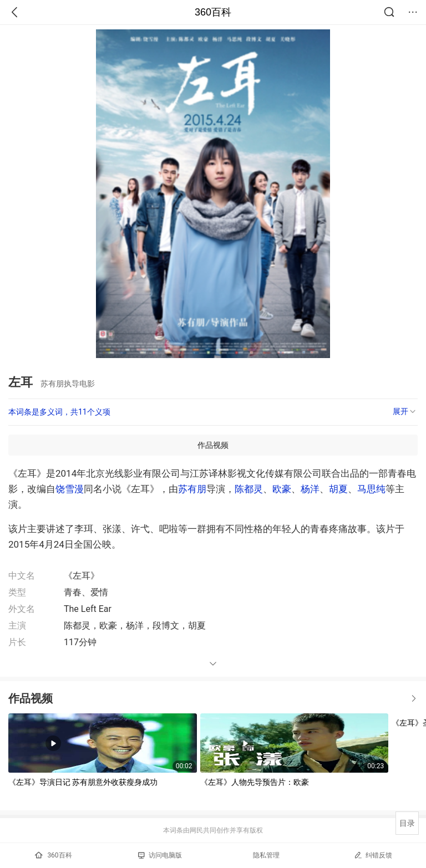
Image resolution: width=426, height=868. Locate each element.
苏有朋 (192, 489)
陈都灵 (249, 489)
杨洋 (310, 489)
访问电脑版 (160, 855)
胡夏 (338, 489)
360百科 (213, 12)
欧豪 (282, 489)
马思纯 (371, 489)
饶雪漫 (70, 489)
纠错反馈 (373, 855)
